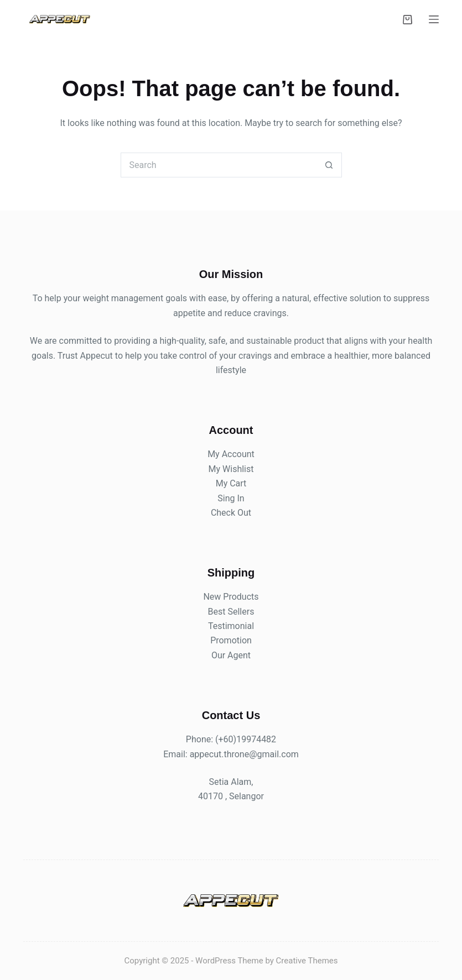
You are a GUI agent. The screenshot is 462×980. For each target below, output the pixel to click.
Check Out (231, 513)
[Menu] (434, 19)
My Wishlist (231, 469)
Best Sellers (231, 612)
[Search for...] (219, 165)
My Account (231, 454)
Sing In (231, 498)
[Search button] (329, 165)
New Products (231, 597)
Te (213, 626)
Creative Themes (307, 961)
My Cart (231, 483)
